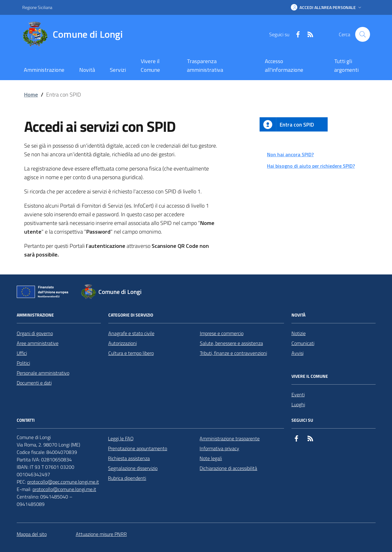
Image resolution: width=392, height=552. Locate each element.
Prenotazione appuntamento (138, 448)
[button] (327, 7)
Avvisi (297, 353)
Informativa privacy (219, 448)
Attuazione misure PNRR (101, 534)
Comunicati (303, 343)
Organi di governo (35, 333)
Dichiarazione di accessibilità (228, 468)
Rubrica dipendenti (127, 478)
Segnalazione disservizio (133, 468)
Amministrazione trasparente (230, 438)
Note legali (211, 458)
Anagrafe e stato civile (131, 333)
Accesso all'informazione (284, 65)
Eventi (298, 395)
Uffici (22, 353)
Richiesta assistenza (129, 458)
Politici (23, 363)
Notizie (299, 333)
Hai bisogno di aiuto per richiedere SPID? (311, 166)
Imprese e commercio (222, 333)
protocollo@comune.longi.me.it (64, 489)
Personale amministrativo (43, 373)
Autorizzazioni (123, 343)
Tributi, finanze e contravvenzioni (233, 353)
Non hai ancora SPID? (290, 154)
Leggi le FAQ (121, 438)
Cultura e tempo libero (131, 353)
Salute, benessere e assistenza (231, 343)
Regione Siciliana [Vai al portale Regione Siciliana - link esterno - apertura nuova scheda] (37, 7)
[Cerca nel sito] (363, 34)
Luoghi (298, 404)
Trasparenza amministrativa (205, 65)
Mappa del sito (32, 534)
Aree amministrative (38, 343)
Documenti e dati (34, 383)
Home (31, 95)
